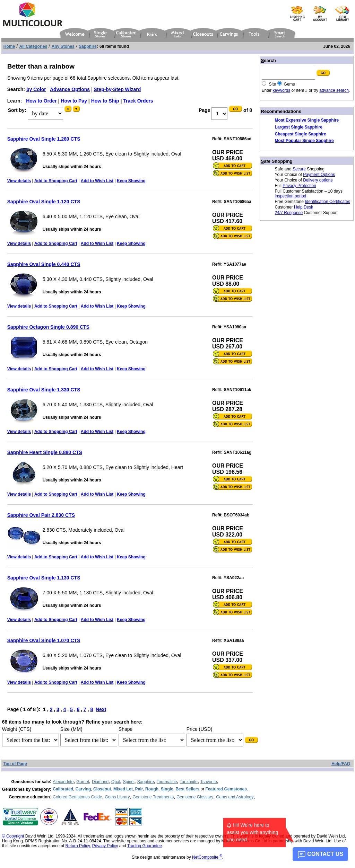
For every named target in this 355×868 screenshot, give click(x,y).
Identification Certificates (327, 202)
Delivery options (318, 180)
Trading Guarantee (145, 846)
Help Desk (304, 207)
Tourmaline (167, 782)
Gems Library (117, 797)
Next (101, 709)
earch (269, 60)
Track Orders (138, 101)
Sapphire (146, 782)
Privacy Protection (299, 186)
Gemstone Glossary (195, 797)
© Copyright (13, 836)
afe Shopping (277, 161)
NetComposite (207, 857)
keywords (282, 90)
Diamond (100, 782)
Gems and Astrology (235, 797)
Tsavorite (209, 782)
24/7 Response (289, 213)
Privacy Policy (105, 846)
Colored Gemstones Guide (77, 797)
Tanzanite (189, 782)
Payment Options (319, 175)
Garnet (83, 782)
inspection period (291, 196)
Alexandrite (63, 782)
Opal (116, 782)
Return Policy (78, 846)
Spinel (128, 782)
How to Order (41, 101)
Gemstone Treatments (153, 797)
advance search (334, 90)
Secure (299, 169)
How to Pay (74, 101)
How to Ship (105, 101)
